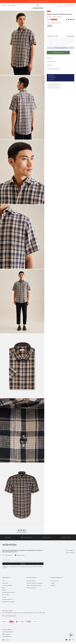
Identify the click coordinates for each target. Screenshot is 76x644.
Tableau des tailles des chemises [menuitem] (34, 585)
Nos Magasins (71, 550)
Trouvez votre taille (61, 48)
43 (56, 42)
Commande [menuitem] (5, 583)
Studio (14, 5)
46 (49, 45)
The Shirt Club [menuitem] (6, 595)
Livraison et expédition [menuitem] (7, 585)
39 (56, 39)
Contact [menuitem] (4, 597)
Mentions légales (6, 634)
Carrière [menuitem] (53, 583)
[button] (22, 532)
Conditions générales (7, 629)
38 (49, 39)
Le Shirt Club (71, 553)
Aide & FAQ (6, 577)
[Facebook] (66, 640)
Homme (4, 5)
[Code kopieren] (44, 2)
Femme (9, 5)
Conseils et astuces (32, 577)
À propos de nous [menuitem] (55, 581)
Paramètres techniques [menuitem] (7, 599)
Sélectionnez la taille (58, 53)
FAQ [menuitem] (3, 581)
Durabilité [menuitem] (53, 585)
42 (49, 42)
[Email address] (23, 560)
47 (56, 45)
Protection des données (8, 632)
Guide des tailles (70, 36)
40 (63, 39)
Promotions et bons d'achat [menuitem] (9, 592)
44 (63, 42)
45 (70, 42)
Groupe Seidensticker (57, 577)
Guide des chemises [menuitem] (31, 581)
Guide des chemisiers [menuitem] (31, 588)
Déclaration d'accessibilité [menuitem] (8, 602)
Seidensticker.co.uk (7, 636)
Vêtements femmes (8, 555)
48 (63, 45)
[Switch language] (6, 640)
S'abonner (23, 564)
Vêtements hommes (21, 555)
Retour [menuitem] (4, 588)
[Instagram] (70, 640)
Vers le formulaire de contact (10, 616)
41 (70, 39)
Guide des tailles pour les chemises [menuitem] (35, 583)
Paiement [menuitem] (4, 590)
